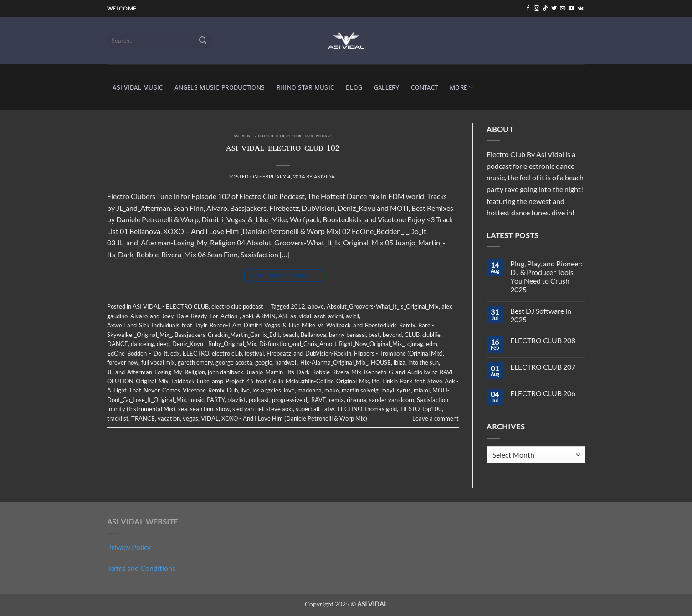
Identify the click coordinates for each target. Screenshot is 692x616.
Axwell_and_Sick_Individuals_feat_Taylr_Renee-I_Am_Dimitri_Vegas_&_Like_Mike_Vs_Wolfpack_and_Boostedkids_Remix (261, 325)
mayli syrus (396, 390)
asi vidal (301, 316)
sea (183, 409)
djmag (415, 344)
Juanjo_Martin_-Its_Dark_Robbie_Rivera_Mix (304, 372)
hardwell (286, 362)
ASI (283, 316)
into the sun (423, 362)
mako (332, 390)
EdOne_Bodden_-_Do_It (137, 353)
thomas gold (381, 409)
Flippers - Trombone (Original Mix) (398, 353)
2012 (298, 306)
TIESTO (410, 409)
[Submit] (203, 41)
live (245, 390)
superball (308, 409)
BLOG (354, 87)
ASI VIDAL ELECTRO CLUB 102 (283, 149)
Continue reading (283, 275)
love (289, 390)
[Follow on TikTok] (545, 9)
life (376, 381)
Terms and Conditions (141, 568)
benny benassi (347, 335)
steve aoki (279, 409)
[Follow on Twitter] (554, 9)
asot (320, 316)
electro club (227, 353)
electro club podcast (310, 137)
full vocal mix (158, 362)
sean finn (202, 409)
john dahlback (226, 372)
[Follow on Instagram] (537, 9)
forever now (123, 362)
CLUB (412, 335)
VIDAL (210, 418)
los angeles (267, 390)
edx (175, 353)
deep (163, 344)
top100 (432, 409)
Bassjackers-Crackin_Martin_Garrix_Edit (227, 335)
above (316, 306)
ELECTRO (196, 353)
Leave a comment (436, 418)
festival (254, 353)
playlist (237, 400)
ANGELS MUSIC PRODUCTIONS (220, 87)
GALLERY (387, 87)
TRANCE (143, 418)
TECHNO (350, 409)
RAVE (319, 400)
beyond (392, 335)
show (223, 409)
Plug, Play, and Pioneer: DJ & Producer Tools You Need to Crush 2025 (546, 277)
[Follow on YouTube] (572, 9)
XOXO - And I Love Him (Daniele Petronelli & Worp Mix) (294, 418)
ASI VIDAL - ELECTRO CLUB (259, 137)
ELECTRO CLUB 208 (543, 340)
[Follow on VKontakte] (581, 9)
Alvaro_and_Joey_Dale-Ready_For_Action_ (185, 316)
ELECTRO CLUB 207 (543, 367)
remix (336, 400)
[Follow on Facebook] (528, 9)
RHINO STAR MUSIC (305, 87)
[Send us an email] (563, 9)
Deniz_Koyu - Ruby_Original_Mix (214, 344)
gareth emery (195, 362)
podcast (259, 400)
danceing (142, 344)
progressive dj (290, 400)
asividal (325, 176)
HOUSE (381, 362)
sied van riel (248, 409)
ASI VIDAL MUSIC (138, 87)
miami (422, 390)
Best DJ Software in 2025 (541, 315)
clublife (431, 335)
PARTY (216, 400)
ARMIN (266, 316)
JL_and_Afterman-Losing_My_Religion (156, 372)
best (374, 335)
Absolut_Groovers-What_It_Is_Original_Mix (383, 306)
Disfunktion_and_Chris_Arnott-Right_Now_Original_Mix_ (332, 344)
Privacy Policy (129, 547)
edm (432, 344)
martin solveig (360, 390)
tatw (328, 409)
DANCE (118, 344)
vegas (190, 418)
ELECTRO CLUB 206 (543, 393)
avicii (352, 316)
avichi (336, 316)
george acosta (234, 362)
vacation (169, 418)
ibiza (400, 362)
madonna (310, 390)
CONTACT (424, 87)
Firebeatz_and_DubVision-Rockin (309, 353)
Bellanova (313, 335)
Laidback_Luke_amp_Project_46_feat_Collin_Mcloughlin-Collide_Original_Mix (270, 381)
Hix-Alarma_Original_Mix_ (334, 362)
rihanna (356, 400)
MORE (461, 87)
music (197, 400)
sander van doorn (392, 400)
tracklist (118, 418)
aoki (248, 316)
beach (290, 335)
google (264, 362)
